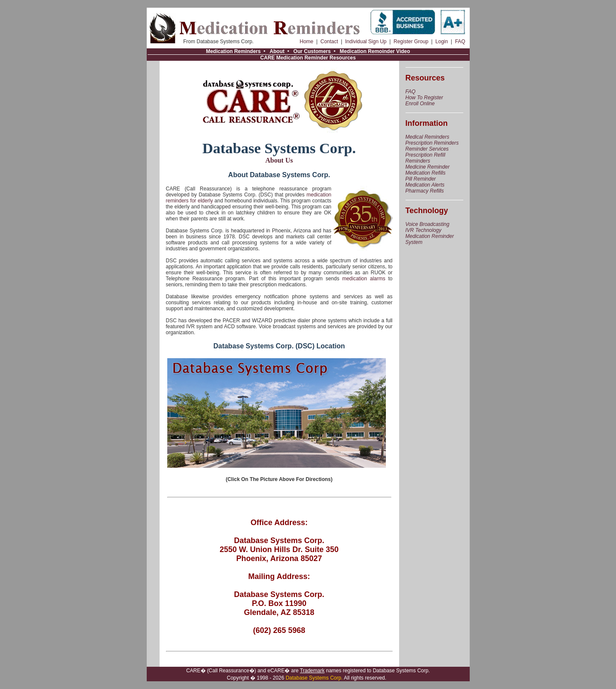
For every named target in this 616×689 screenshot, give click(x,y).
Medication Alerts (425, 185)
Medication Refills (426, 173)
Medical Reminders (428, 137)
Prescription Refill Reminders (425, 158)
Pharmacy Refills (425, 191)
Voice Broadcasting (428, 224)
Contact (329, 42)
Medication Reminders (233, 51)
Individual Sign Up (366, 42)
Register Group (411, 42)
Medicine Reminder (428, 167)
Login (442, 42)
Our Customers (312, 51)
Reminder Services (427, 149)
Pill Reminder (421, 179)
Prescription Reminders (432, 143)
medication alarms (364, 279)
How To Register (424, 98)
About (277, 51)
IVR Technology (423, 230)
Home (307, 42)
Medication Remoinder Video (375, 51)
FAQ (460, 42)
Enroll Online (420, 104)
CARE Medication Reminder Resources (308, 58)
